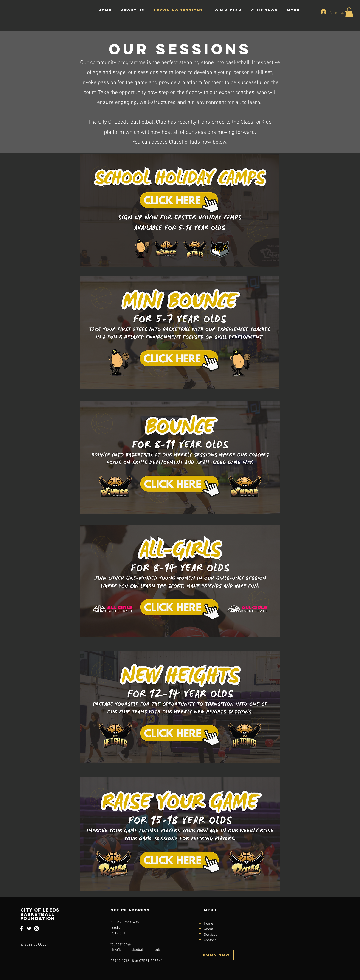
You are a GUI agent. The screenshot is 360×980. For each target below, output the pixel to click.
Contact (210, 940)
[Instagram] (37, 929)
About (209, 929)
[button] (349, 12)
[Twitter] (29, 929)
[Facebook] (21, 929)
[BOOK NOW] (216, 955)
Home (208, 924)
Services (211, 935)
